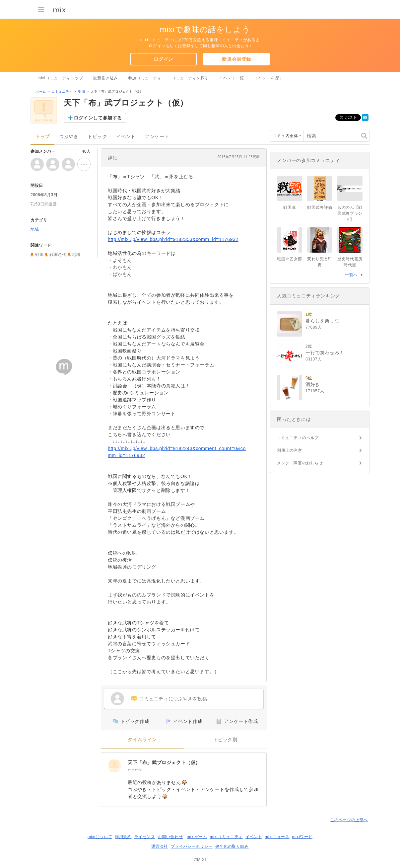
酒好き (313, 384)
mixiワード (302, 837)
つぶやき (69, 137)
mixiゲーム (197, 837)
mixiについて (100, 837)
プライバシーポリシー (192, 846)
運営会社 (160, 846)
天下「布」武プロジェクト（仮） (164, 762)
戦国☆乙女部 (290, 259)
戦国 (39, 255)
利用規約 (123, 837)
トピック (97, 137)
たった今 (135, 770)
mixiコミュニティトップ (60, 78)
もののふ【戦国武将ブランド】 (350, 213)
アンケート (157, 137)
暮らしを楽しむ (322, 321)
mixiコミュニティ (226, 837)
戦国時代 (58, 255)
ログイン (163, 59)
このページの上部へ (349, 820)
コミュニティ (62, 91)
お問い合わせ (170, 837)
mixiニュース (277, 837)
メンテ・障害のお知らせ (300, 463)
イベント (126, 137)
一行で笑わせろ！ (325, 353)
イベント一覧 (232, 78)
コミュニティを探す (190, 78)
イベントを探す (269, 78)
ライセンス (145, 837)
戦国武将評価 (320, 207)
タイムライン (142, 740)
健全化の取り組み (232, 846)
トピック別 (225, 740)
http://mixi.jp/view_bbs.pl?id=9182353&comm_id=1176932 (173, 239)
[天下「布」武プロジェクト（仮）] (114, 766)
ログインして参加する (98, 118)
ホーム (41, 91)
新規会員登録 (236, 59)
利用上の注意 (290, 450)
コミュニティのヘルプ (298, 438)
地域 (81, 91)
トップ (42, 137)
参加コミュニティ (145, 78)
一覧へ (351, 275)
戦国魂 (290, 207)
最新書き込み (105, 78)
